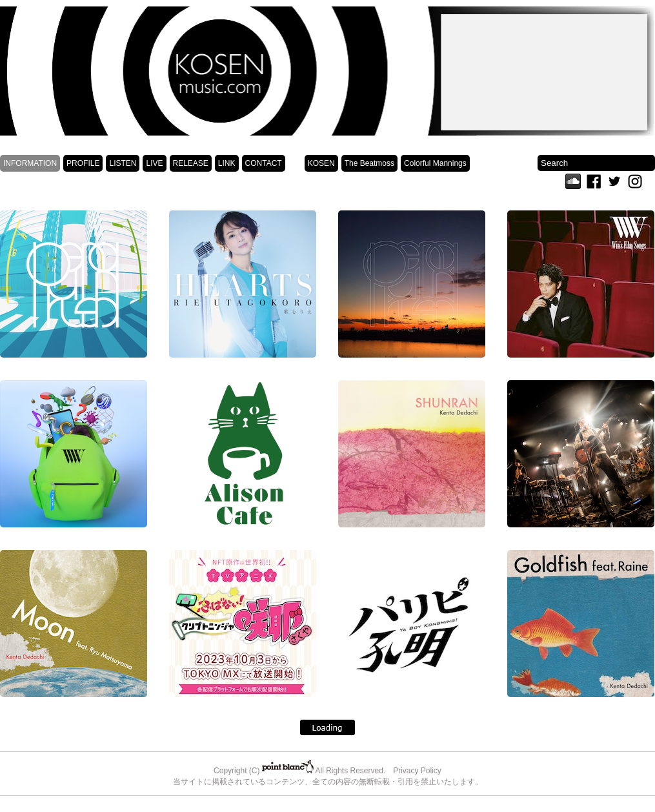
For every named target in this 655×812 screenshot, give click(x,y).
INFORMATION (30, 163)
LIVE (154, 163)
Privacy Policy (417, 771)
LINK (227, 163)
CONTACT (264, 163)
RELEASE (191, 163)
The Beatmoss (369, 163)
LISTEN (123, 163)
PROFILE (83, 163)
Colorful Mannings (435, 163)
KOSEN (321, 163)
